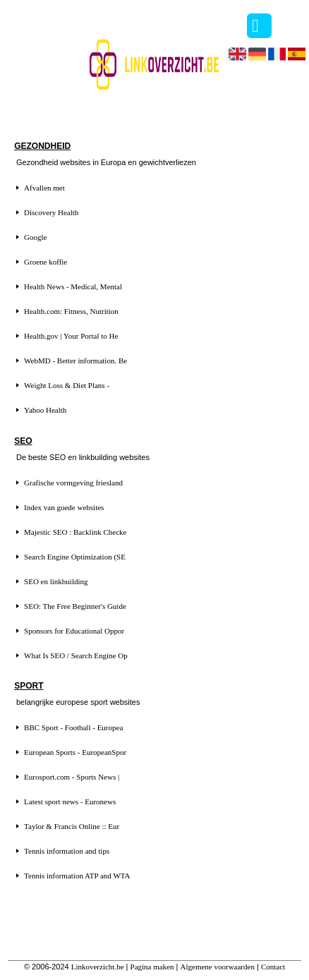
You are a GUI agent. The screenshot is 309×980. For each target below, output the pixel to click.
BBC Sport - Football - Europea (73, 727)
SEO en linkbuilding (56, 581)
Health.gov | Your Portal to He (71, 336)
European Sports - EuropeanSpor (75, 752)
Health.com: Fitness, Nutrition (71, 311)
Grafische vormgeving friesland (73, 483)
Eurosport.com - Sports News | (72, 777)
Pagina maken (152, 967)
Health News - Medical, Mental (73, 286)
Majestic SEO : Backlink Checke (75, 532)
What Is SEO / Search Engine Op (76, 655)
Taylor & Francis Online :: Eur (72, 826)
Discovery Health (51, 212)
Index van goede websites (64, 507)
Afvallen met (44, 188)
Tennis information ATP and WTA (77, 876)
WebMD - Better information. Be (75, 361)
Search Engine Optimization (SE (75, 557)
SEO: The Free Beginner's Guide (75, 606)
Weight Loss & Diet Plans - (67, 385)
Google (35, 237)
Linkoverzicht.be (98, 967)
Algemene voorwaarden (218, 967)
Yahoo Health (45, 410)
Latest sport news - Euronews (70, 801)
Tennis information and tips (67, 851)
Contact (273, 967)
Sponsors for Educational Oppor (74, 631)
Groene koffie (46, 262)
